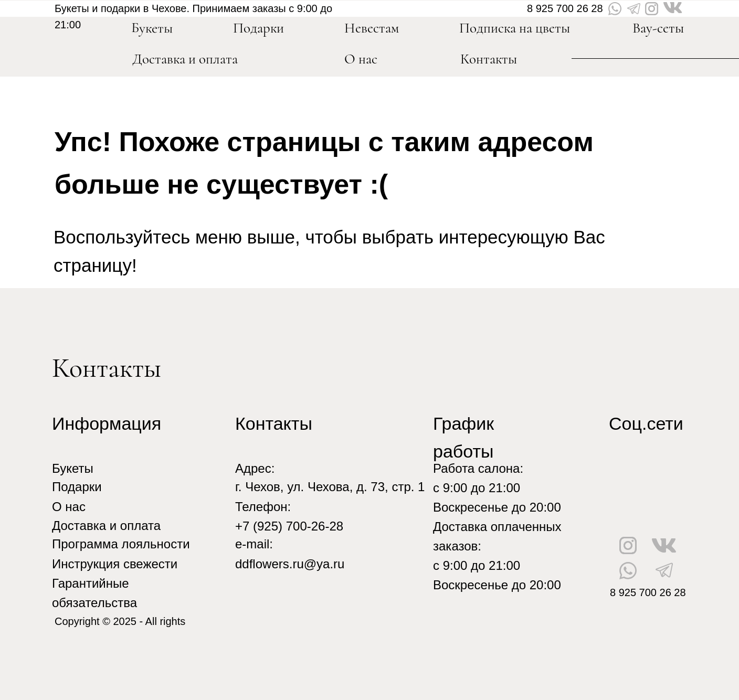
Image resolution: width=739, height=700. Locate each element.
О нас (361, 59)
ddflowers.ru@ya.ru (290, 564)
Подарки (77, 487)
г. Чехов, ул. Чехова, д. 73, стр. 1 (330, 487)
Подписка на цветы (515, 28)
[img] (86, 46)
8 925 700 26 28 (565, 8)
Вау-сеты (658, 28)
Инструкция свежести (115, 564)
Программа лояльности (121, 544)
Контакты (489, 59)
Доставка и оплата (185, 59)
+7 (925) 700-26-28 (289, 526)
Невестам (372, 28)
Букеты (73, 468)
